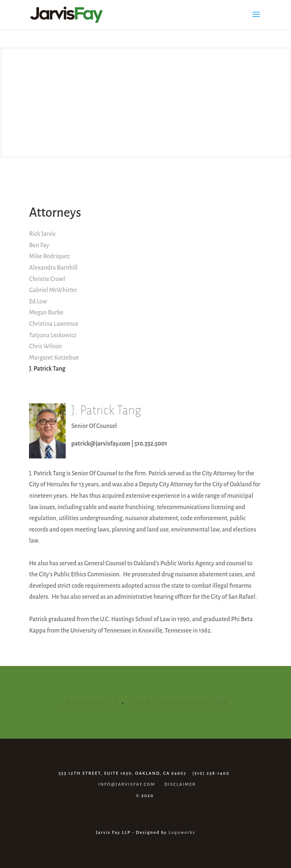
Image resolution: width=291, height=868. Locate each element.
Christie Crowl (47, 279)
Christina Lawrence (54, 324)
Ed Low (38, 302)
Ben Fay (39, 245)
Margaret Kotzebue (54, 358)
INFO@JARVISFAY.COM (127, 784)
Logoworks (182, 833)
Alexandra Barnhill (53, 268)
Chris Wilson (45, 346)
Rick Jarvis (42, 234)
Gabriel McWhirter (53, 290)
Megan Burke (46, 313)
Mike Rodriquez (49, 256)
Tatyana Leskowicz (53, 335)
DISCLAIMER (180, 784)
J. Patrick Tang (47, 369)
